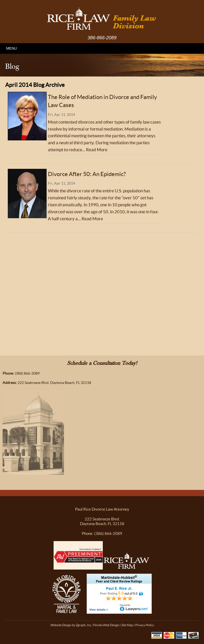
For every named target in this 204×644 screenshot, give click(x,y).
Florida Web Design (106, 625)
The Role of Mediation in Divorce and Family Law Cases (102, 101)
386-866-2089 (102, 38)
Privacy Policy (144, 625)
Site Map (127, 625)
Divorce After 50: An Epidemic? (87, 174)
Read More (97, 150)
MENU (12, 48)
